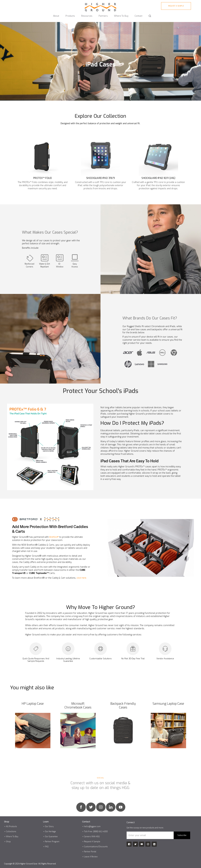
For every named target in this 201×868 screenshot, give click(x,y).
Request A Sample (92, 842)
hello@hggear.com (92, 827)
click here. (82, 578)
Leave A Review (91, 857)
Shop (8, 842)
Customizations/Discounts (96, 847)
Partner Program (52, 842)
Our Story (49, 827)
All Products (11, 827)
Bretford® (54, 537)
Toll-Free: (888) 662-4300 (96, 832)
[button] (56, 15)
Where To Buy (12, 837)
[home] (100, 6)
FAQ (47, 847)
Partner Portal (90, 852)
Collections (11, 832)
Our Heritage (50, 832)
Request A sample (176, 6)
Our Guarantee (51, 837)
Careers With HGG (92, 837)
